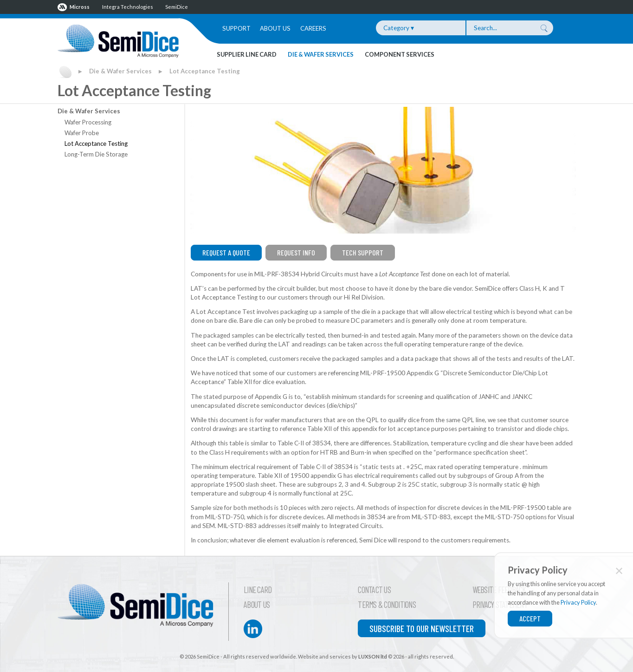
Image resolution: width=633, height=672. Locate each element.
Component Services (400, 54)
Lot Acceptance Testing (205, 71)
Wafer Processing (88, 122)
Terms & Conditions (387, 605)
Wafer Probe (82, 133)
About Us (275, 28)
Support (236, 28)
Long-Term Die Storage (96, 154)
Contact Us (374, 590)
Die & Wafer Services (321, 54)
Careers (313, 28)
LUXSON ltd (373, 656)
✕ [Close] (619, 571)
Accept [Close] (530, 618)
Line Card (258, 590)
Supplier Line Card (247, 54)
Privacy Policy (578, 602)
